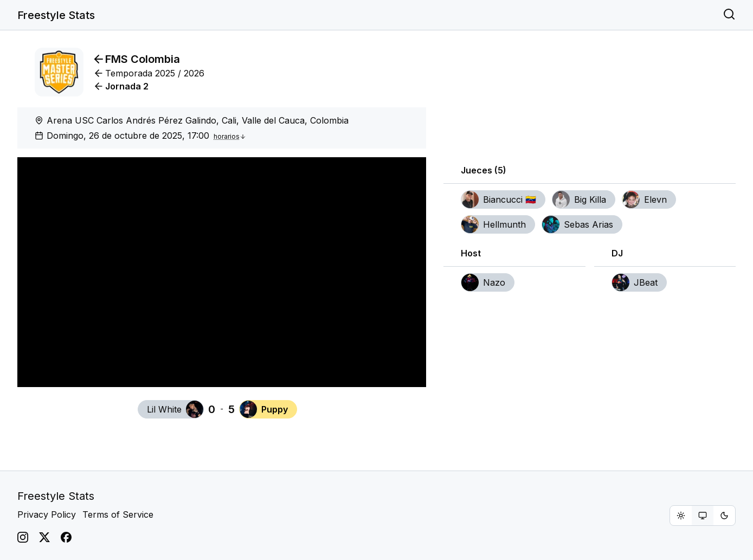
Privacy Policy (47, 514)
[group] (703, 516)
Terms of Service (118, 514)
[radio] (681, 516)
